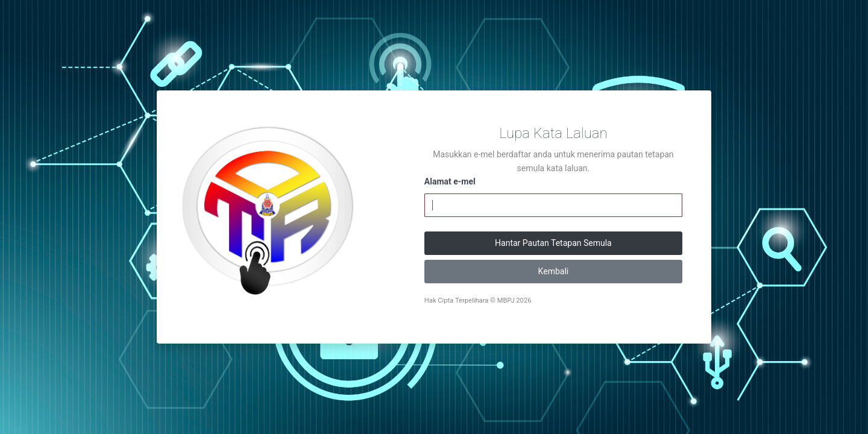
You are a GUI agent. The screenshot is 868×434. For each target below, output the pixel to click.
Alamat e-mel (450, 181)
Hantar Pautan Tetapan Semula (553, 243)
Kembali (554, 271)
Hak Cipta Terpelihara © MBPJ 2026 (478, 300)
